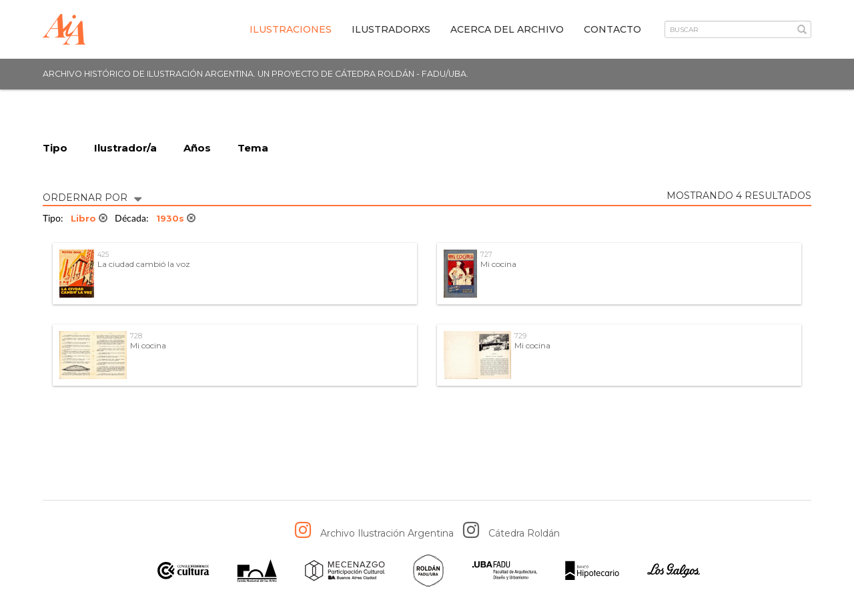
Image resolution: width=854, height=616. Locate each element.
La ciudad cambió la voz (144, 264)
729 (520, 336)
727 (486, 255)
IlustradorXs (391, 29)
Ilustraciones (291, 29)
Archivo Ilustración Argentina (387, 533)
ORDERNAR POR (92, 197)
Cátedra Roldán (524, 533)
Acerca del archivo (507, 29)
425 (103, 255)
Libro (89, 218)
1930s (176, 218)
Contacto (612, 29)
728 (136, 336)
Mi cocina (498, 264)
